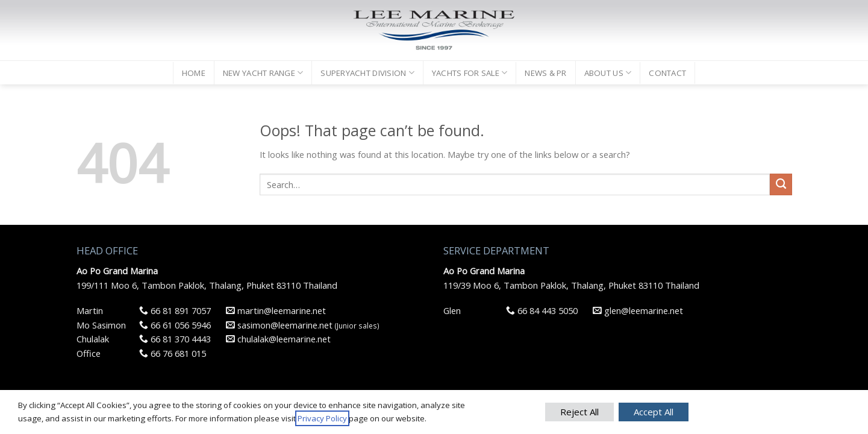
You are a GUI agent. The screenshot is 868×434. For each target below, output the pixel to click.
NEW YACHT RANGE (263, 73)
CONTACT (667, 73)
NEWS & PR (545, 73)
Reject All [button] (579, 412)
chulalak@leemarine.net (278, 339)
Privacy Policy (322, 418)
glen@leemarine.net (638, 310)
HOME (194, 73)
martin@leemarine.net (276, 310)
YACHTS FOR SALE (470, 73)
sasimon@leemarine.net (279, 325)
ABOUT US (608, 73)
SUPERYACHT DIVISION (367, 73)
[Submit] (781, 184)
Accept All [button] (654, 412)
